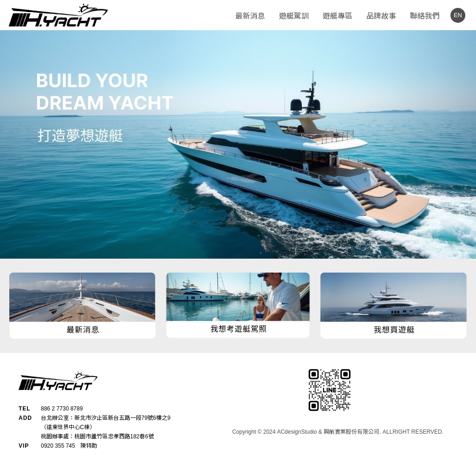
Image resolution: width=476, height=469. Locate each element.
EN (458, 15)
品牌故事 (381, 16)
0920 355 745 (58, 446)
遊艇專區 (337, 16)
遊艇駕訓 (294, 16)
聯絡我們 (425, 16)
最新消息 (250, 16)
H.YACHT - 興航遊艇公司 (58, 15)
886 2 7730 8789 (62, 409)
